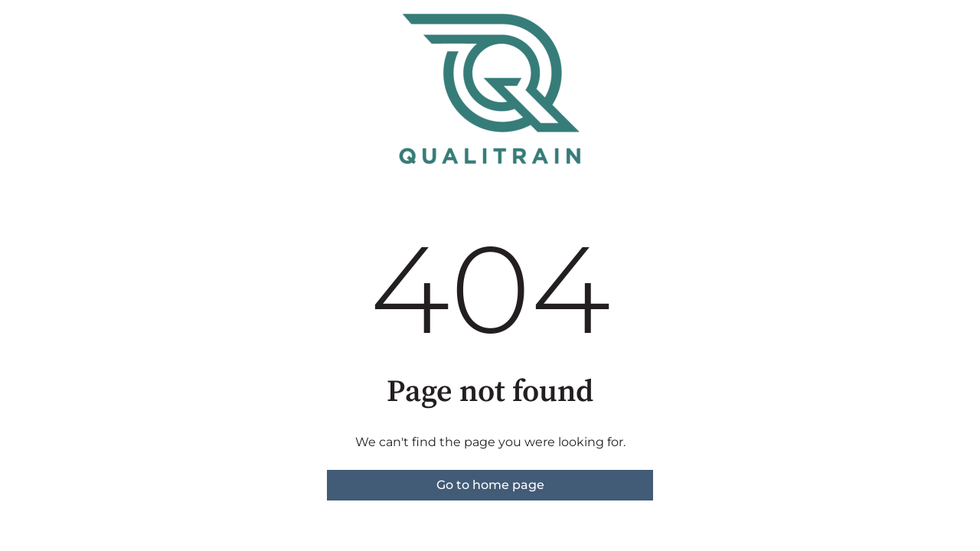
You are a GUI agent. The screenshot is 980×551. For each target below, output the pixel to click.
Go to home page (490, 485)
